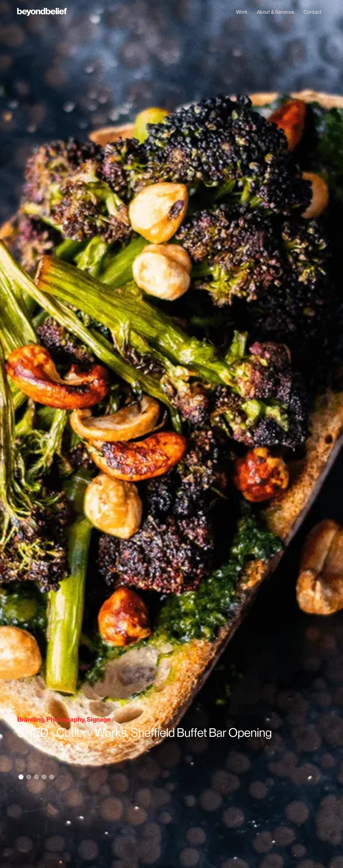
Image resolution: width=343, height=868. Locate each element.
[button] (21, 777)
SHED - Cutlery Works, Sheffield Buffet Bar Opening (145, 733)
